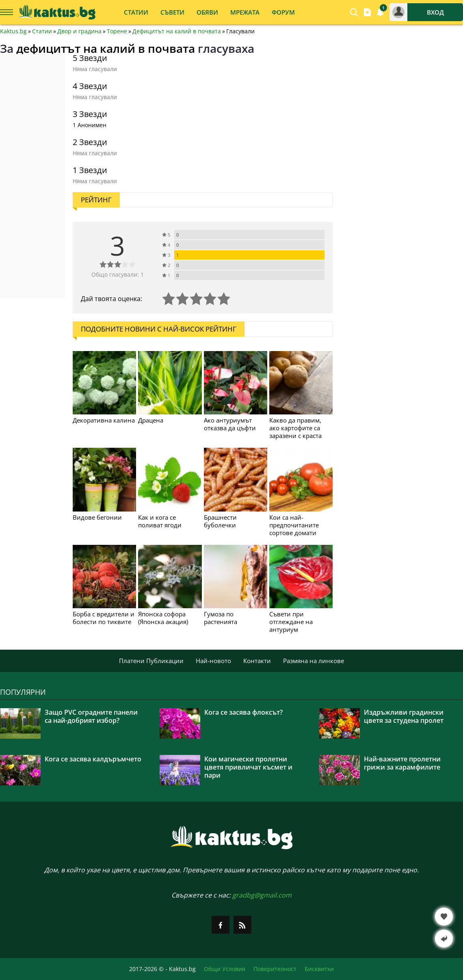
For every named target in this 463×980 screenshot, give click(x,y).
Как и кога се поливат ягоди (160, 521)
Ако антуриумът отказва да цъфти (230, 424)
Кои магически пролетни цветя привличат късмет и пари (248, 767)
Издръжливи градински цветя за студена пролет (404, 716)
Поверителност (275, 969)
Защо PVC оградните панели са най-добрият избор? (91, 716)
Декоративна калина (104, 420)
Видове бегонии (97, 517)
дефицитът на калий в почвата (106, 48)
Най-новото (213, 661)
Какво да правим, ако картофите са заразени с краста (295, 428)
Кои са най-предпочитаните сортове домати (294, 525)
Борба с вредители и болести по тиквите (104, 618)
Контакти (257, 661)
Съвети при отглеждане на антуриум (291, 622)
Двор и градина (79, 31)
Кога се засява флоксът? (243, 712)
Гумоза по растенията (221, 618)
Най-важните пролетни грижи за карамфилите (402, 763)
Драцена (151, 420)
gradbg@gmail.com (262, 895)
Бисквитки (319, 969)
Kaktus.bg (13, 31)
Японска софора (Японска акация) (163, 618)
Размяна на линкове (314, 661)
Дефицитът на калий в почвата (177, 31)
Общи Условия (225, 969)
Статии (42, 31)
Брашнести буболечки (220, 521)
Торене (117, 31)
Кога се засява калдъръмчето (93, 759)
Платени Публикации (151, 661)
